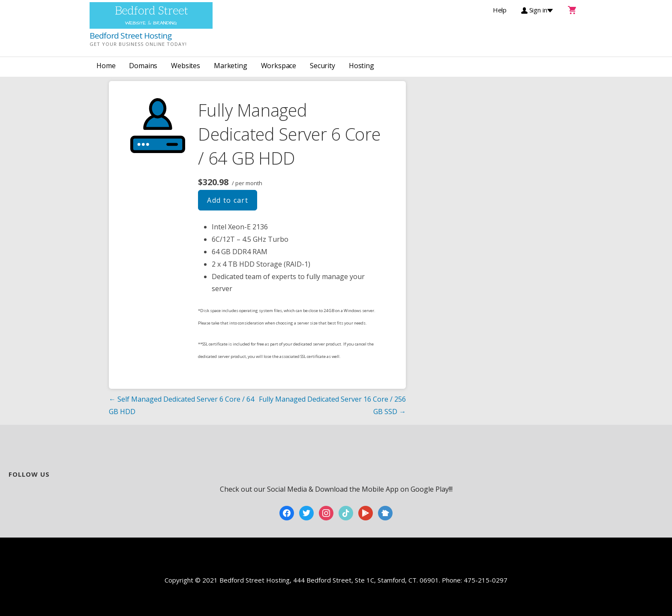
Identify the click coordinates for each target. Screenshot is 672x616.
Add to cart (228, 200)
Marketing (231, 66)
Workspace (279, 66)
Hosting (361, 66)
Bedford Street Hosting (130, 36)
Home (106, 66)
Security (322, 66)
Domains (143, 66)
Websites (186, 66)
